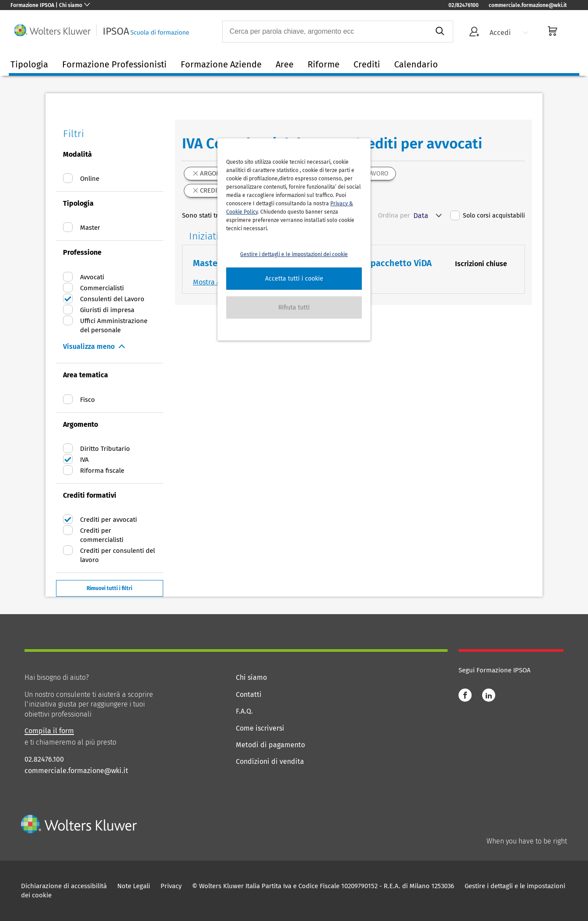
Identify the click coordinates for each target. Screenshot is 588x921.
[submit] (439, 32)
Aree (285, 64)
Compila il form (49, 731)
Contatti (249, 694)
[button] (294, 279)
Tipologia (29, 64)
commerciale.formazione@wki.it (528, 5)
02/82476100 (464, 5)
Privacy (171, 886)
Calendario (416, 64)
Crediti (367, 64)
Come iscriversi (260, 728)
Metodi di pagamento (270, 745)
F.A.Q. (244, 711)
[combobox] (325, 32)
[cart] (553, 32)
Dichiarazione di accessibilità (64, 886)
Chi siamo (251, 677)
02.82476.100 (44, 759)
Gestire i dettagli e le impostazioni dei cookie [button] (294, 254)
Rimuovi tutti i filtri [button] (109, 588)
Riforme (324, 64)
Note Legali (134, 886)
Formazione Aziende (221, 64)
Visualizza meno (89, 346)
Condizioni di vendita (270, 761)
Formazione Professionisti (114, 64)
